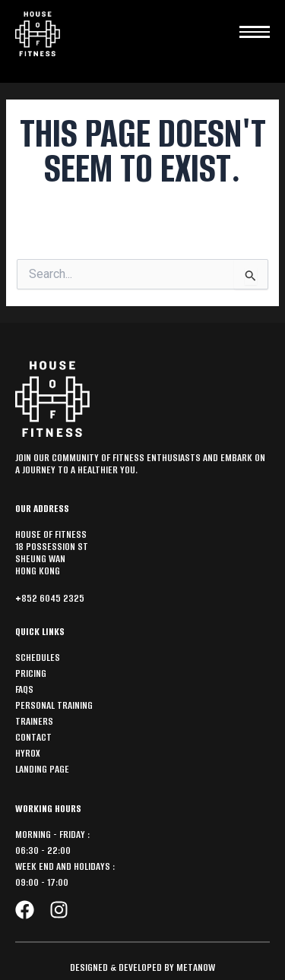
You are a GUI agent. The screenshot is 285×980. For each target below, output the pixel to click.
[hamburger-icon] (255, 28)
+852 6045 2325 (50, 598)
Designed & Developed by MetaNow (142, 967)
